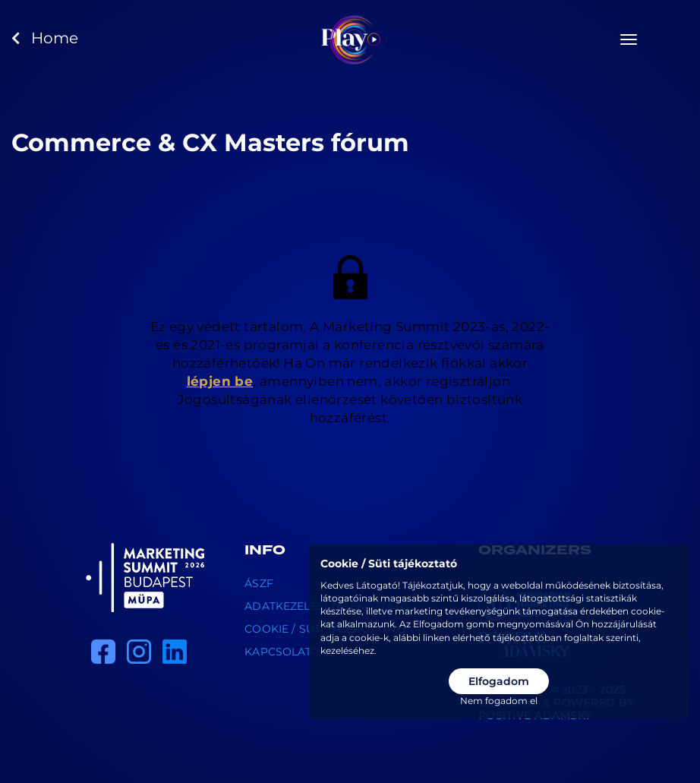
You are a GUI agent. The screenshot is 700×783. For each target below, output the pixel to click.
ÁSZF (259, 583)
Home (45, 38)
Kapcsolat (278, 652)
